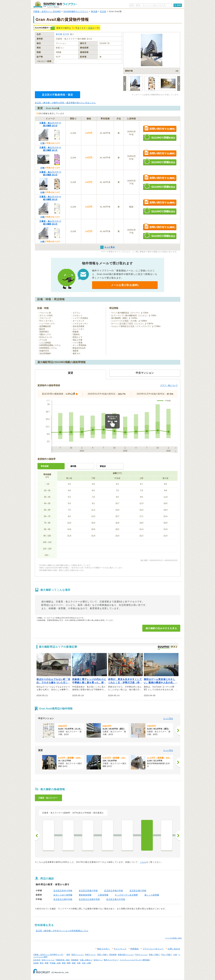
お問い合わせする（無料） (160, 129)
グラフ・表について (169, 385)
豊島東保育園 (85, 895)
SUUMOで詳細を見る (160, 137)
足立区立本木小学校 (63, 891)
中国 (79, 963)
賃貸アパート (90, 955)
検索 (179, 5)
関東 (47, 963)
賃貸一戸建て (103, 955)
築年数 (73, 466)
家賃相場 (113, 955)
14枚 (42, 241)
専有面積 (45, 466)
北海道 (36, 963)
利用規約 (135, 949)
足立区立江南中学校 (63, 899)
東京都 (94, 11)
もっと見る (168, 719)
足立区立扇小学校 (138, 891)
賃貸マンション (78, 955)
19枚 (42, 217)
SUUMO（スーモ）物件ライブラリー (55, 5)
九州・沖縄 (86, 963)
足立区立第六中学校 (116, 899)
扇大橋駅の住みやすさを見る (161, 628)
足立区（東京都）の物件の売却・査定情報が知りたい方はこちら (65, 103)
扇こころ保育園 (152, 895)
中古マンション (141, 955)
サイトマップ (120, 949)
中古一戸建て (167, 955)
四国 (74, 963)
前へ (37, 836)
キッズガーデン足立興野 (126, 895)
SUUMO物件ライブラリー (76, 11)
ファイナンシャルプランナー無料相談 (135, 960)
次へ (178, 836)
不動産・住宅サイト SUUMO (47, 11)
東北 (42, 963)
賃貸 (90, 28)
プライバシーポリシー (153, 949)
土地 (175, 955)
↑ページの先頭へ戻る (173, 938)
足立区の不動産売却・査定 (58, 95)
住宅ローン (98, 960)
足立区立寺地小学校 (114, 891)
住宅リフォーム (48, 960)
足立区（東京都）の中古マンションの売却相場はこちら (62, 931)
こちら (143, 862)
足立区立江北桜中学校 (89, 899)
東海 (64, 963)
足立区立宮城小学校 (88, 891)
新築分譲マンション (126, 955)
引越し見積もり (86, 960)
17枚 (42, 143)
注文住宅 (37, 960)
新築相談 (75, 960)
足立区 (103, 11)
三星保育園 (103, 895)
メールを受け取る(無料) (125, 285)
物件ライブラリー (111, 960)
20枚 (42, 168)
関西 (69, 963)
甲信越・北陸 (55, 963)
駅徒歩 (103, 466)
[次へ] (178, 730)
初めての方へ (104, 949)
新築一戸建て (154, 955)
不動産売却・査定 (63, 960)
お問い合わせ (174, 949)
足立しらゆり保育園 (63, 895)
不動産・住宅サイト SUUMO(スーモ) (48, 955)
